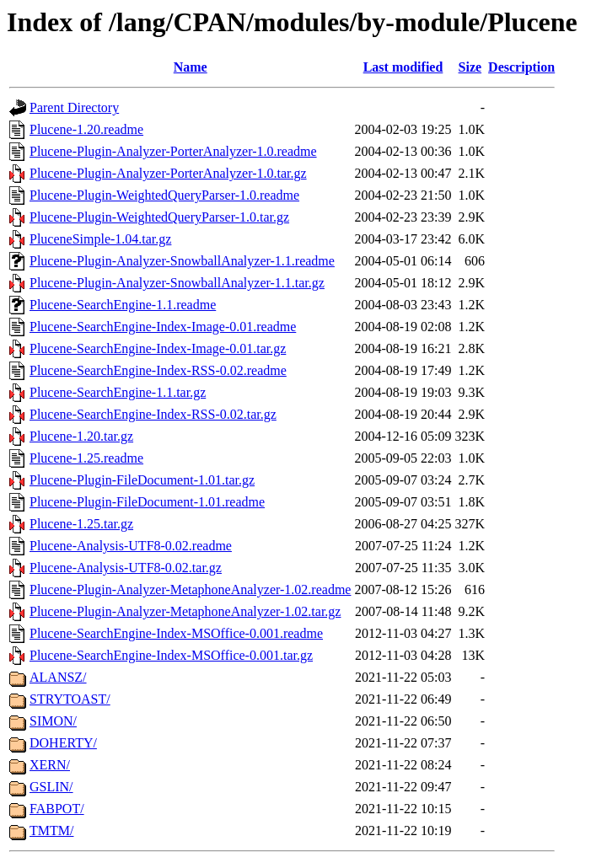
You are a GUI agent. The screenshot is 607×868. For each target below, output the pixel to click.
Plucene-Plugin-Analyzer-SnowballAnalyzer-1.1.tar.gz (177, 283)
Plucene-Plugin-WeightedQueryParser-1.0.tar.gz (159, 217)
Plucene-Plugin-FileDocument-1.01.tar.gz (142, 480)
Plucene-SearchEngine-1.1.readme (123, 305)
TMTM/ (51, 830)
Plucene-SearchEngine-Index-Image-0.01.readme (163, 327)
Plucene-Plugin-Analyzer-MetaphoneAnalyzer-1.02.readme (190, 589)
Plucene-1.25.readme (86, 458)
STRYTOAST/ (70, 699)
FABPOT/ (57, 809)
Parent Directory (74, 107)
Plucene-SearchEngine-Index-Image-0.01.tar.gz (158, 348)
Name (191, 67)
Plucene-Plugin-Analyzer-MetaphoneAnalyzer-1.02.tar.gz (185, 611)
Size (470, 67)
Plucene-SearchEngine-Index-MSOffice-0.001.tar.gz (171, 655)
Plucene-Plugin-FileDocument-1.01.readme (147, 502)
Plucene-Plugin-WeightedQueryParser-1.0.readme (164, 195)
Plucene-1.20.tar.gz (81, 436)
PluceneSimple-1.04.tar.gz (100, 239)
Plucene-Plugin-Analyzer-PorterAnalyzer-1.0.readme (173, 151)
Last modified (403, 67)
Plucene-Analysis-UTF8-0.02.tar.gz (126, 568)
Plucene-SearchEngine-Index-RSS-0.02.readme (158, 370)
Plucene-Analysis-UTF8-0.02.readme (131, 546)
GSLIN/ (51, 787)
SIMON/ (53, 721)
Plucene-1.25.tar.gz (81, 524)
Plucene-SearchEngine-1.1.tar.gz (118, 392)
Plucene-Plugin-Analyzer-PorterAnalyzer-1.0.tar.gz (168, 173)
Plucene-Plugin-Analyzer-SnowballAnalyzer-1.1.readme (182, 261)
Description (521, 67)
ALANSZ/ (58, 677)
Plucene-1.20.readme (86, 129)
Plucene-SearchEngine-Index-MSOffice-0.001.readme (176, 633)
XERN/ (50, 765)
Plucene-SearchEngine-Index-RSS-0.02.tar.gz (153, 414)
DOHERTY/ (63, 743)
